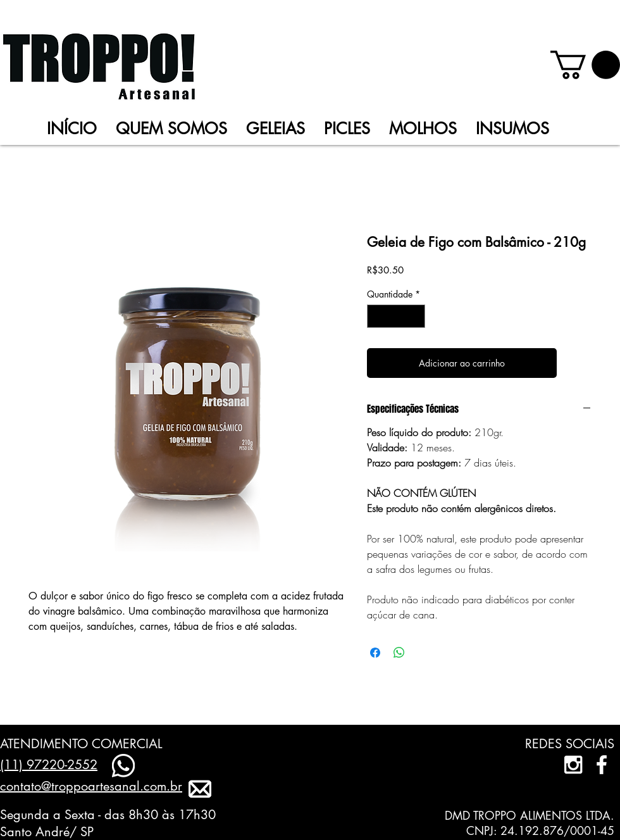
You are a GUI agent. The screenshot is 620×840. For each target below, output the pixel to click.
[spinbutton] (396, 316)
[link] (585, 65)
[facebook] (602, 765)
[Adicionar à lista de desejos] (577, 363)
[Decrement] (377, 316)
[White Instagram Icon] (573, 765)
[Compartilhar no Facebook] (375, 653)
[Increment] (415, 316)
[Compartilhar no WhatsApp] (399, 653)
